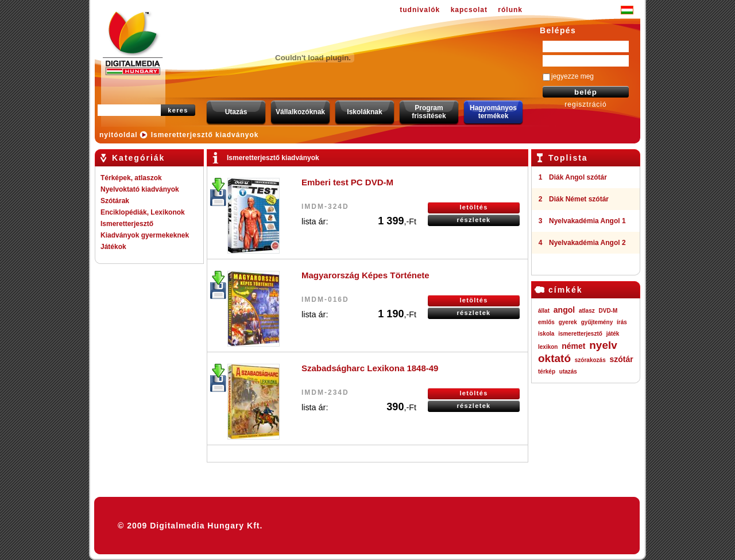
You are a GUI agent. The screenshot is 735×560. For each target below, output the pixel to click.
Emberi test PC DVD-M (347, 182)
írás (622, 322)
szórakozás (590, 360)
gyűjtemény (597, 322)
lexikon (548, 347)
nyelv (603, 345)
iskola (546, 334)
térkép (547, 372)
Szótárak (115, 201)
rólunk (510, 10)
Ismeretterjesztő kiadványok (205, 135)
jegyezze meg (572, 76)
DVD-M (608, 311)
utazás (568, 372)
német (573, 346)
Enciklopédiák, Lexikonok (143, 212)
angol (564, 310)
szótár (621, 359)
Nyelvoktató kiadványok (140, 189)
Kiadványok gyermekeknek (145, 235)
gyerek (568, 322)
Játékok (113, 247)
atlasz (587, 311)
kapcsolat (469, 10)
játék (613, 334)
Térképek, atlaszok (131, 178)
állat (544, 311)
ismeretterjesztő (580, 334)
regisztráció (585, 104)
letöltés (473, 207)
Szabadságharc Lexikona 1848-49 (370, 368)
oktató (554, 358)
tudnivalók (420, 10)
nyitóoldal (119, 135)
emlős (546, 322)
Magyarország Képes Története (365, 275)
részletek (473, 220)
